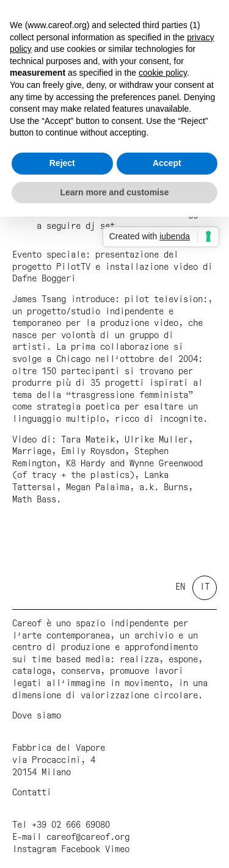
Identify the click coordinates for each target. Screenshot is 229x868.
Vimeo (117, 850)
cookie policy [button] (163, 73)
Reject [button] (62, 163)
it (205, 587)
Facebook (81, 850)
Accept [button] (167, 163)
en (180, 587)
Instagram (34, 850)
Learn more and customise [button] (114, 192)
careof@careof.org (88, 837)
